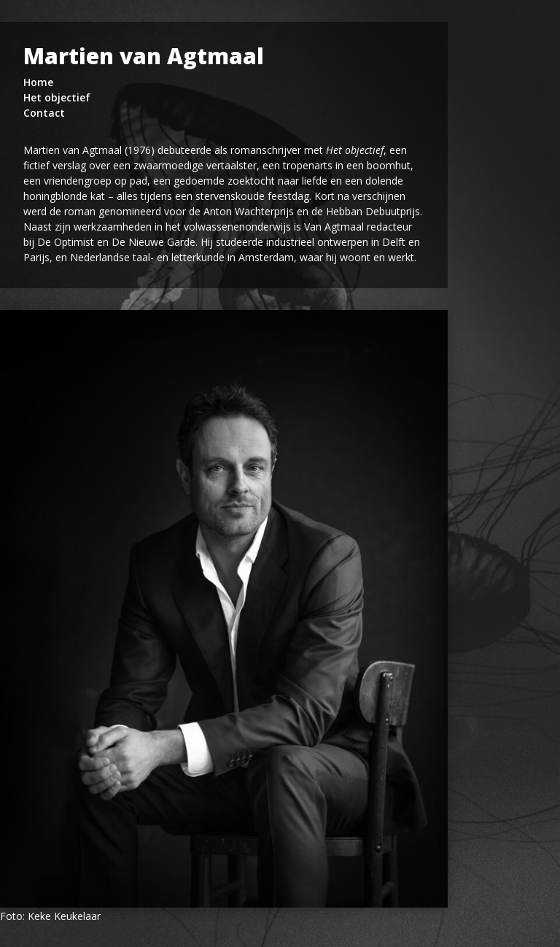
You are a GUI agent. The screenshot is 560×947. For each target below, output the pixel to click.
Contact (44, 113)
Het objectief (57, 97)
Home (38, 82)
